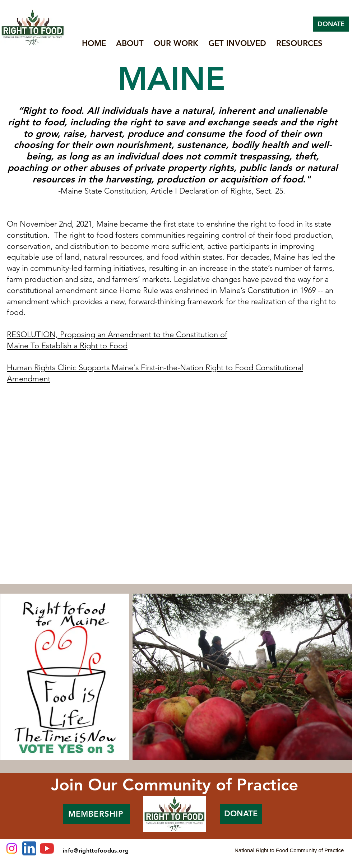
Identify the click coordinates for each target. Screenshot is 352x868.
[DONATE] (331, 24)
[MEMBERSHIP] (96, 814)
